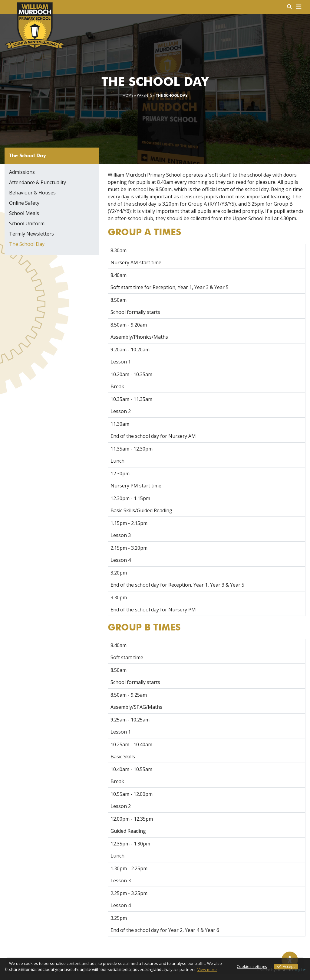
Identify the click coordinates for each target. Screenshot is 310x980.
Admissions (22, 172)
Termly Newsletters (31, 234)
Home (128, 95)
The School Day (27, 244)
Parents (144, 95)
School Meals (24, 213)
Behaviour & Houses (32, 193)
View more (207, 969)
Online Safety (24, 203)
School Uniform (27, 223)
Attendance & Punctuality (38, 182)
